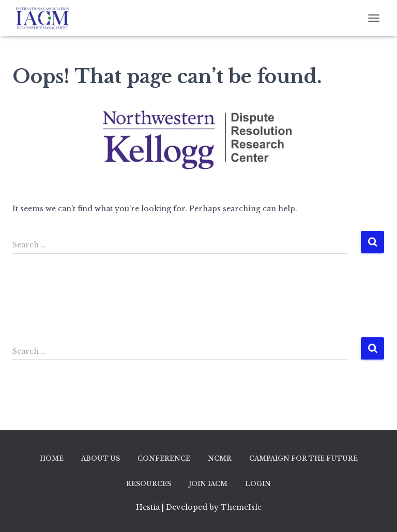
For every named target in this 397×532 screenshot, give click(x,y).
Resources (149, 484)
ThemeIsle (241, 507)
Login (258, 484)
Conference (164, 458)
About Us (101, 458)
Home (52, 458)
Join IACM (208, 484)
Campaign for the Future (303, 458)
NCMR (220, 458)
